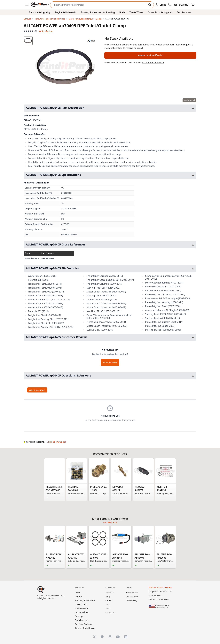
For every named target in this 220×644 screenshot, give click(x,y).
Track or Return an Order (160, 588)
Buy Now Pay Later (84, 624)
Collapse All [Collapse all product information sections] (189, 100)
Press (108, 608)
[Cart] (193, 5)
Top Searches (184, 12)
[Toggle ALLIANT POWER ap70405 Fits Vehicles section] (193, 269)
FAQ (107, 604)
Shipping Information (85, 600)
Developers (80, 616)
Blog (108, 597)
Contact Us (110, 612)
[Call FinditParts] (178, 5)
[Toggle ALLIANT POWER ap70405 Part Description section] (193, 108)
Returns (79, 597)
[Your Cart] (193, 5)
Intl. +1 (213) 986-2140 (159, 599)
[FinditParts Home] (40, 5)
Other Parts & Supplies (160, 12)
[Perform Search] (150, 5)
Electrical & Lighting (40, 12)
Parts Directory (82, 620)
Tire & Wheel (136, 12)
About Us (110, 593)
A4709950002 (48, 258)
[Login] (160, 5)
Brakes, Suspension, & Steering (98, 12)
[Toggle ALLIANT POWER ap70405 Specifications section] (193, 175)
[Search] (100, 5)
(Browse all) (110, 522)
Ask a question (37, 390)
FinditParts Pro (82, 608)
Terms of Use (132, 593)
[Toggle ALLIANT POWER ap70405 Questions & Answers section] (193, 376)
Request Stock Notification (150, 55)
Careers (109, 600)
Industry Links (81, 612)
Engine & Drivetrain (66, 12)
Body (122, 12)
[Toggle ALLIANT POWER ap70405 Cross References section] (193, 245)
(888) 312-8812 (156, 595)
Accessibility (132, 600)
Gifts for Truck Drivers (85, 628)
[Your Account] (160, 5)
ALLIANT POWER (32, 120)
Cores (78, 593)
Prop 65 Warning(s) (57, 442)
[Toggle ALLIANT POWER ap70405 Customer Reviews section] (193, 337)
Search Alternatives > (153, 63)
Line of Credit (81, 604)
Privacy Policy (132, 597)
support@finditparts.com (160, 591)
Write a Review (46, 31)
